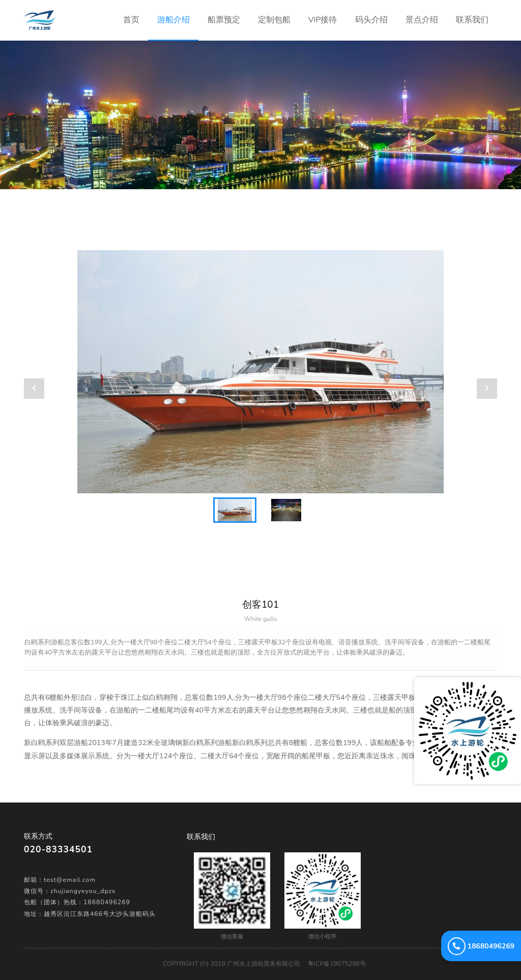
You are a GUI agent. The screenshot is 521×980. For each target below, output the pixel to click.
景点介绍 (422, 20)
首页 (136, 13)
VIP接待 (323, 20)
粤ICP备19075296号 (337, 964)
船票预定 (224, 20)
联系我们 (472, 20)
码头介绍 (371, 20)
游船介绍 (173, 20)
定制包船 (274, 20)
